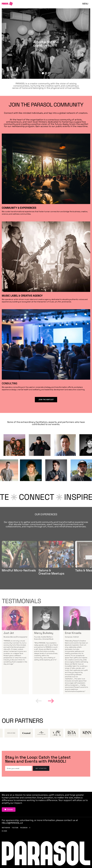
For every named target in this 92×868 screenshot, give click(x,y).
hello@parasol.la (12, 823)
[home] (7, 4)
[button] (85, 4)
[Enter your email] (18, 768)
